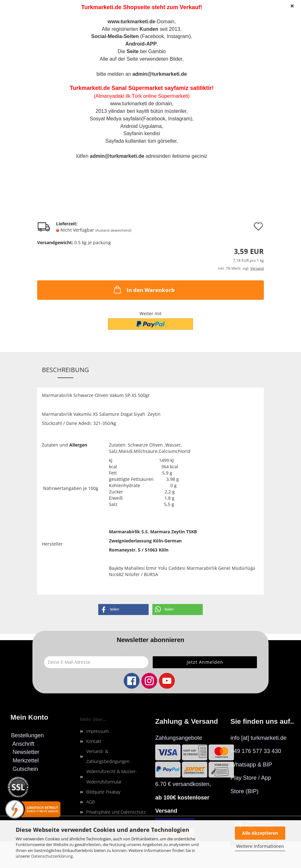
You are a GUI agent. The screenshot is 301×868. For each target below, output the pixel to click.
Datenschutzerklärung (52, 856)
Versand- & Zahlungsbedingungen (108, 756)
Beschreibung (65, 370)
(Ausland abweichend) (113, 230)
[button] (123, 610)
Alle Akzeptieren (260, 833)
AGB (91, 802)
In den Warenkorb (144, 289)
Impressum (97, 731)
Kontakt (94, 741)
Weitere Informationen (260, 846)
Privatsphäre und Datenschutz (116, 812)
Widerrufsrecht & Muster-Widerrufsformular (112, 776)
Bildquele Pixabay (103, 792)
